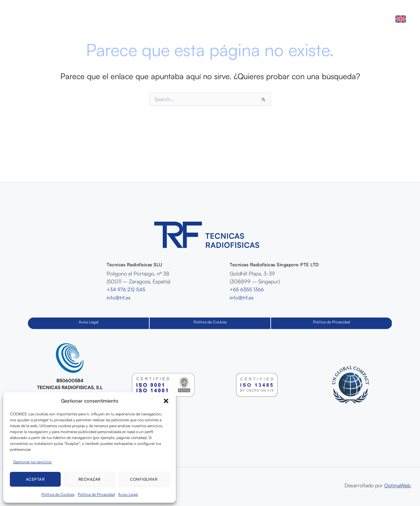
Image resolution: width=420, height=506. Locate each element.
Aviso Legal (128, 494)
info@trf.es (119, 297)
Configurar (144, 479)
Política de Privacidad (96, 494)
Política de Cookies (58, 494)
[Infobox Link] (70, 373)
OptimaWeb (397, 485)
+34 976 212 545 (126, 289)
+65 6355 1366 (248, 289)
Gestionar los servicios (32, 462)
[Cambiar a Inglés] (401, 19)
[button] (166, 401)
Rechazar (90, 479)
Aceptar (35, 479)
